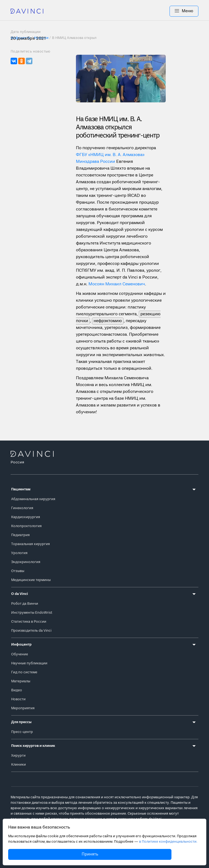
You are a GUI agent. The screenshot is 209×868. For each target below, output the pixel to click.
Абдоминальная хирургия (33, 499)
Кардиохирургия (26, 517)
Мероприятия (23, 708)
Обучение (20, 654)
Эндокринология (26, 562)
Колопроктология (26, 526)
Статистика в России (29, 622)
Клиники (19, 765)
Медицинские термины (31, 580)
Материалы (21, 681)
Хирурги (18, 756)
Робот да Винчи (25, 604)
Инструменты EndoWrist (32, 613)
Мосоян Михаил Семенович (117, 284)
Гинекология (22, 508)
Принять (90, 854)
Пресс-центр (22, 732)
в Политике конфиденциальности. (168, 842)
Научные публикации (29, 663)
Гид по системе (24, 672)
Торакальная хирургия (30, 544)
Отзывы (18, 571)
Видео (17, 690)
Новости (18, 699)
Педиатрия (20, 535)
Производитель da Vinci (31, 631)
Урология (19, 553)
